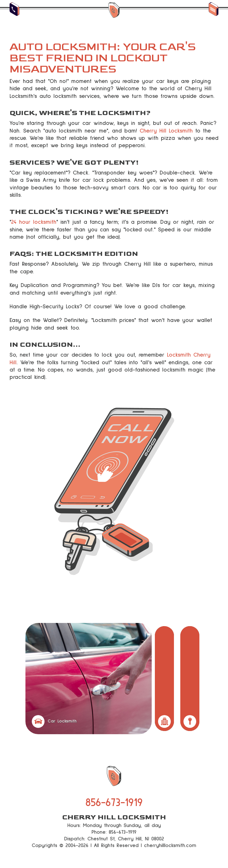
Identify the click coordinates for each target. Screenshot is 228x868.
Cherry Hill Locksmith (166, 131)
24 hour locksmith (34, 222)
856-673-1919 (114, 803)
